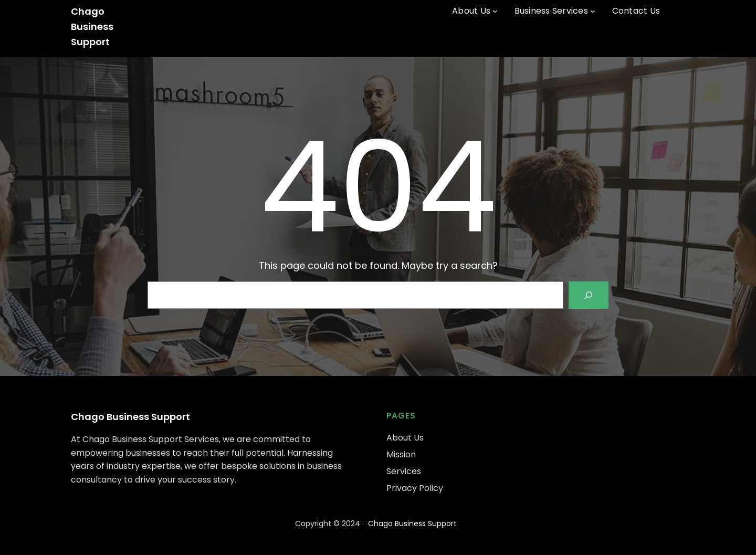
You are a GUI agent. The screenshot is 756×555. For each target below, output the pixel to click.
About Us (405, 438)
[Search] (589, 295)
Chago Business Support (92, 27)
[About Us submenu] (495, 11)
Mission (401, 454)
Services (404, 471)
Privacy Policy (415, 488)
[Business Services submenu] (593, 11)
